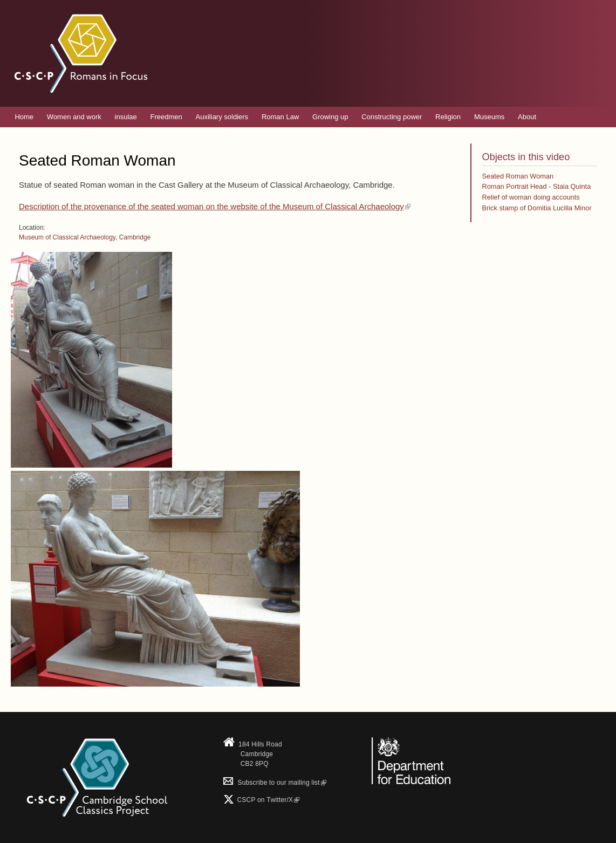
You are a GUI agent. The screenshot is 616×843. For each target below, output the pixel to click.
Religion (448, 117)
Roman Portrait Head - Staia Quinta (537, 186)
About (527, 117)
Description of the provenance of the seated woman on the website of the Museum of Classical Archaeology (215, 206)
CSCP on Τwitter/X (267, 800)
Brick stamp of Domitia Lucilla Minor (537, 208)
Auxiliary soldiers (222, 117)
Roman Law (280, 117)
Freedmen (166, 117)
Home (24, 117)
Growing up (330, 117)
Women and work (74, 117)
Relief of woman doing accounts (531, 197)
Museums (489, 117)
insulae (126, 117)
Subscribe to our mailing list (275, 783)
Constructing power (392, 117)
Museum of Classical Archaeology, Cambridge (85, 237)
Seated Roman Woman (518, 176)
